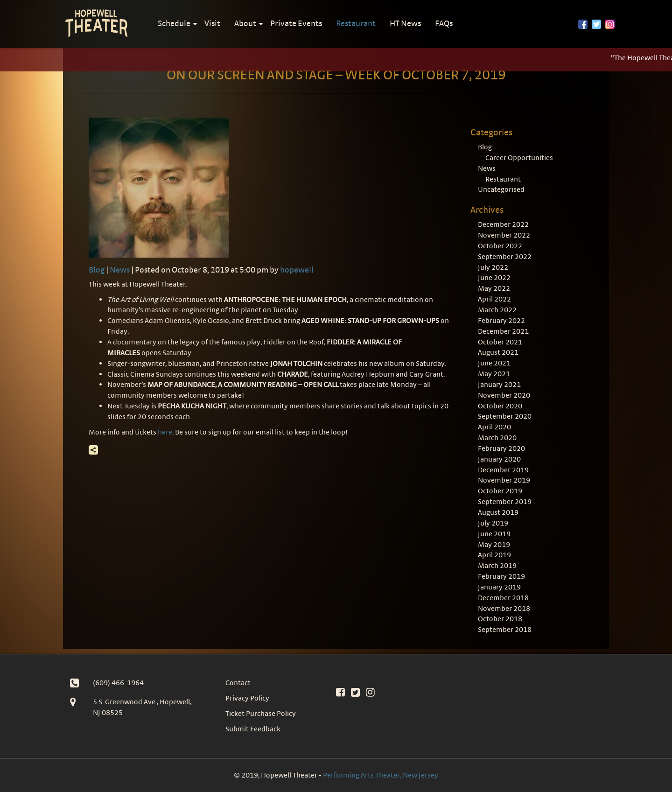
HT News (405, 23)
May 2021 (494, 374)
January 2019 (499, 587)
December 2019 (503, 470)
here (165, 432)
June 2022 (494, 277)
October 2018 (500, 619)
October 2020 (500, 406)
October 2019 (500, 491)
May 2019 (494, 544)
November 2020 (504, 395)
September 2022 (505, 256)
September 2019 (505, 501)
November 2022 (504, 235)
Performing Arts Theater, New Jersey (381, 775)
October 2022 (500, 246)
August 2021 (498, 352)
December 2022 (503, 224)
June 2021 (494, 363)
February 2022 (501, 320)
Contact (238, 683)
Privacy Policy (247, 698)
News (120, 270)
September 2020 (505, 416)
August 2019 (498, 512)
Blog (97, 270)
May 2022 (494, 288)
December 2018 (503, 598)
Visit (212, 23)
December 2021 (503, 331)
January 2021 (499, 384)
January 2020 (499, 459)
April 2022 (494, 299)
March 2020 (497, 438)
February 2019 (501, 576)
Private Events (296, 23)
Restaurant (356, 23)
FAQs (444, 23)
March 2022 (497, 310)
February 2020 (501, 448)
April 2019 (494, 555)
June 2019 (494, 534)
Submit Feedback (253, 729)
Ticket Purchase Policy (261, 713)
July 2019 (493, 523)
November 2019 (504, 480)
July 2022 (493, 267)
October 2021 (500, 342)
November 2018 (504, 608)
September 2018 (505, 629)
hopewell (297, 270)
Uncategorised (501, 189)
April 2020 (494, 427)
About (245, 23)
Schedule (174, 23)
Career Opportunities (519, 158)
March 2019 (497, 565)
